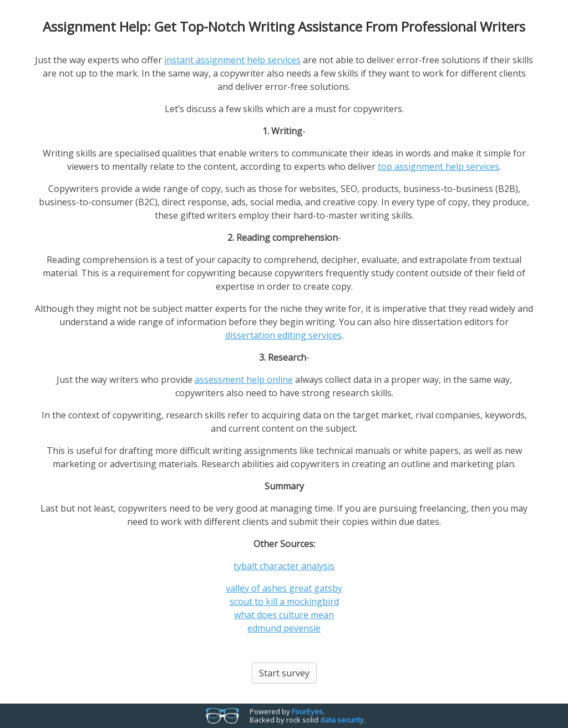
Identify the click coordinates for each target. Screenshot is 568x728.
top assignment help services (438, 166)
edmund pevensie (284, 628)
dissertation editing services (283, 335)
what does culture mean (284, 615)
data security (342, 720)
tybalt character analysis (284, 566)
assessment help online (244, 380)
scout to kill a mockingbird (284, 601)
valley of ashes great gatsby (284, 588)
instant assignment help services (232, 60)
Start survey (284, 673)
